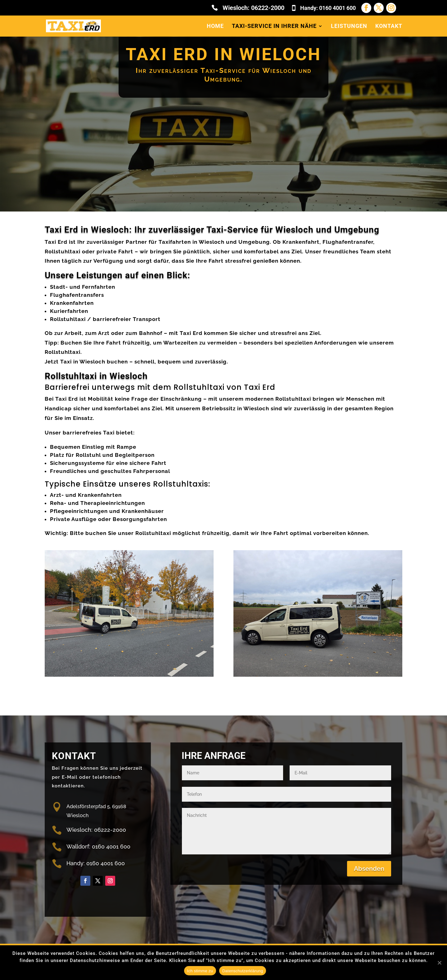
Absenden (369, 869)
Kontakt (389, 27)
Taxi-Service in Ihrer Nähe (274, 27)
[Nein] (439, 963)
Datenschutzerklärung (243, 971)
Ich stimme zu (200, 971)
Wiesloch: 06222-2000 (253, 8)
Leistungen (349, 27)
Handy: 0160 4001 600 (328, 8)
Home (215, 27)
